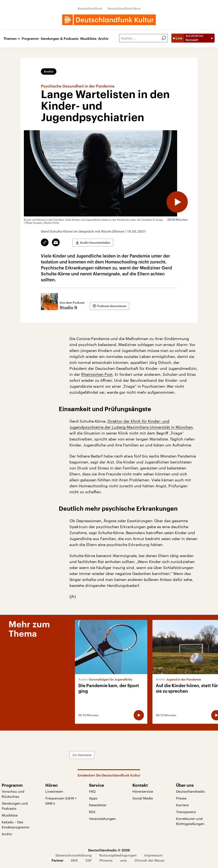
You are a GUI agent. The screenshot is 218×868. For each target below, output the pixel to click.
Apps (93, 798)
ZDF (89, 860)
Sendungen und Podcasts (15, 806)
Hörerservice (143, 791)
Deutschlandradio (190, 791)
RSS (92, 812)
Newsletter (98, 805)
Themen (10, 39)
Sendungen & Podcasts (60, 39)
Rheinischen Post (97, 374)
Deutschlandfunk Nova (124, 8)
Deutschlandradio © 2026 (109, 850)
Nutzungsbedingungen (118, 855)
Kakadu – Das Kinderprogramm (16, 824)
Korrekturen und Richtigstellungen (190, 821)
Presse (181, 798)
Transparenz (186, 812)
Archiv (103, 39)
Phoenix (106, 860)
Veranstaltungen (102, 819)
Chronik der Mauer (149, 860)
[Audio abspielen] (177, 202)
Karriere (182, 805)
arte (123, 860)
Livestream (54, 791)
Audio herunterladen (95, 242)
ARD (74, 860)
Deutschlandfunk (90, 8)
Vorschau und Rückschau (13, 794)
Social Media (143, 798)
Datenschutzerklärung (74, 855)
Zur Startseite (82, 755)
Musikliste (88, 39)
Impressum (153, 855)
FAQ (92, 791)
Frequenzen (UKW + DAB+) (61, 801)
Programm (30, 39)
